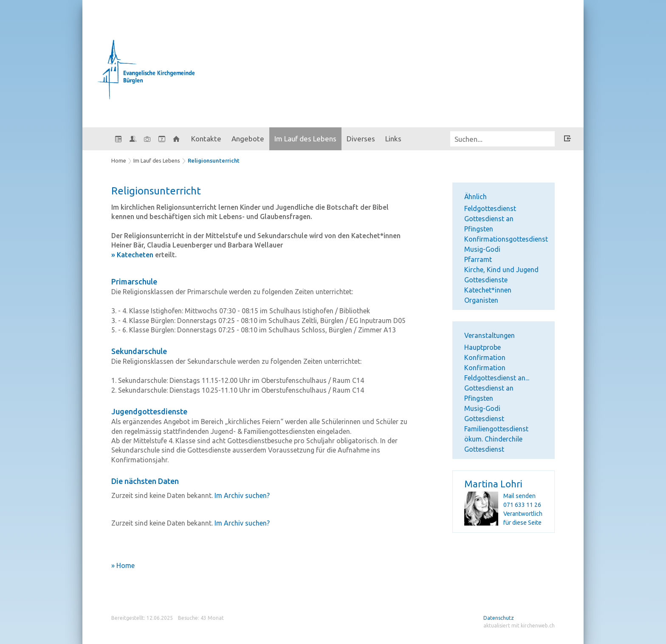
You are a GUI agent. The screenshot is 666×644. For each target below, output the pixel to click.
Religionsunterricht (214, 160)
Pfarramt (478, 259)
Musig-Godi (482, 249)
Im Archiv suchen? (242, 495)
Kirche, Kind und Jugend (501, 270)
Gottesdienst (484, 419)
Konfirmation (485, 368)
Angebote (248, 139)
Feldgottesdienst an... (497, 378)
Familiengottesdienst (496, 429)
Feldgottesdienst (490, 208)
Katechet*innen (488, 290)
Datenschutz (499, 618)
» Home (123, 565)
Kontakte (206, 139)
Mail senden (519, 496)
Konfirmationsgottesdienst (506, 239)
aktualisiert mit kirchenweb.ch (519, 626)
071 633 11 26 (522, 505)
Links (393, 139)
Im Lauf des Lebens (305, 139)
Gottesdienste (486, 280)
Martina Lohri (493, 484)
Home (119, 160)
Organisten (481, 300)
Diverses (361, 139)
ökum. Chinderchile (493, 439)
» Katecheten (132, 255)
